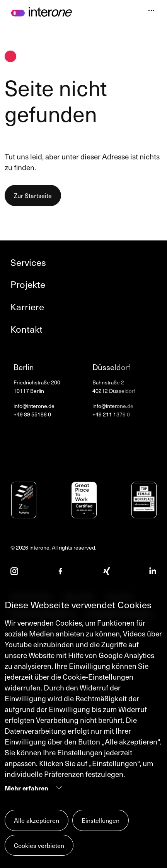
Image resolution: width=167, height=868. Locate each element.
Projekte (28, 284)
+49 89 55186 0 (32, 415)
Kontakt (26, 329)
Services (28, 262)
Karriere (27, 307)
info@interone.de (34, 406)
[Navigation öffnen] (151, 12)
